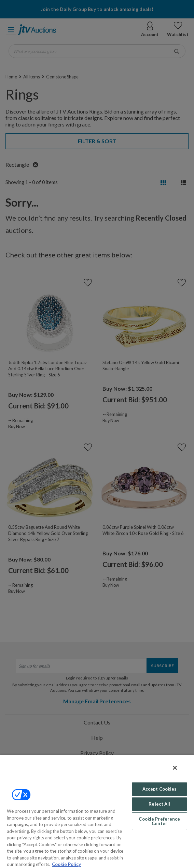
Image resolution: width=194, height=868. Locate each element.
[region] (97, 811)
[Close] (175, 768)
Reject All (159, 804)
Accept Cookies (160, 789)
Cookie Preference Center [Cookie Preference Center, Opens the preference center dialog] (159, 821)
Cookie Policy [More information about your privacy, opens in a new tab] (66, 864)
